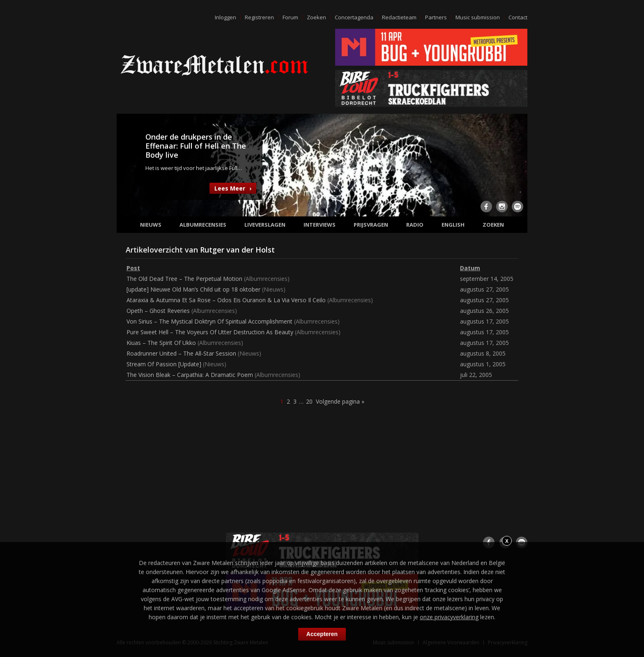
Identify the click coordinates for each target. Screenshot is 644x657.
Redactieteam (399, 17)
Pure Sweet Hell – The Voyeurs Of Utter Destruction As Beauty (210, 332)
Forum (290, 17)
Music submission (478, 17)
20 (309, 401)
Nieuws (151, 225)
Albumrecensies (203, 225)
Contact (518, 17)
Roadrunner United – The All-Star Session (181, 353)
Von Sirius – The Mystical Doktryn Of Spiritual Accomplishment (209, 321)
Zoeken (316, 17)
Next (516, 164)
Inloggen (225, 17)
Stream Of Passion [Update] (164, 364)
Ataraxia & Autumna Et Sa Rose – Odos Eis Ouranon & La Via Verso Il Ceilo (226, 300)
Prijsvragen (371, 225)
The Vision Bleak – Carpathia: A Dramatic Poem (190, 375)
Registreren (259, 17)
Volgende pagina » (340, 401)
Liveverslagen (265, 225)
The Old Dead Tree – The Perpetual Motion (184, 279)
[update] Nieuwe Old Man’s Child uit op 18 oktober (193, 289)
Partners (436, 17)
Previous (128, 164)
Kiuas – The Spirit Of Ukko (161, 343)
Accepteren (322, 634)
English (453, 225)
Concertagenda (354, 17)
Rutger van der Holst (237, 250)
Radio (415, 225)
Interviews (320, 225)
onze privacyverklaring (449, 617)
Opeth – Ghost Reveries (158, 311)
